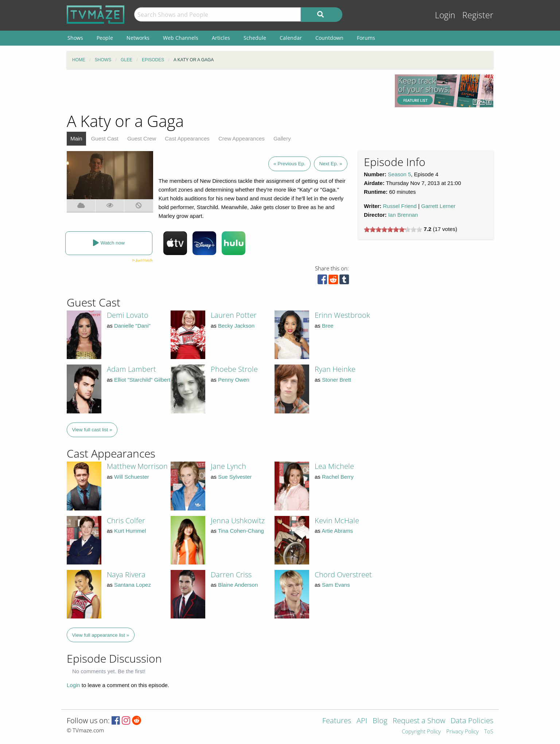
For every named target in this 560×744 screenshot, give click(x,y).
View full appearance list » (101, 635)
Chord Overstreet (343, 575)
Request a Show (419, 721)
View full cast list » (92, 430)
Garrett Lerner (438, 206)
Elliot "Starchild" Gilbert (142, 380)
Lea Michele (334, 466)
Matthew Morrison (137, 466)
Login (445, 15)
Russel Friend (400, 206)
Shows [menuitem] (75, 38)
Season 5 (399, 174)
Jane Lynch (228, 466)
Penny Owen (234, 380)
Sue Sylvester (235, 477)
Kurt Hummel (130, 531)
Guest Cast (105, 138)
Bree (328, 326)
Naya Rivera (126, 575)
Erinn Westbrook (342, 315)
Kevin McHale (337, 521)
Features (337, 721)
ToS (489, 732)
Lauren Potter (234, 315)
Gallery (282, 138)
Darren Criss (231, 575)
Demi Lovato (128, 315)
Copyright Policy (421, 732)
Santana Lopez (133, 585)
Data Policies (472, 721)
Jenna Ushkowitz (238, 521)
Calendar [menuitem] (291, 38)
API (362, 721)
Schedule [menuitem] (255, 38)
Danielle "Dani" (132, 326)
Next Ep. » (330, 164)
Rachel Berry (338, 477)
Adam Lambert (131, 369)
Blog (380, 721)
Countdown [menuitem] (329, 38)
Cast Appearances (187, 138)
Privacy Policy (462, 732)
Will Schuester (132, 477)
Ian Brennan (403, 215)
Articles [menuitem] (221, 38)
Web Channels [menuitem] (181, 38)
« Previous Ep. (289, 164)
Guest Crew (142, 138)
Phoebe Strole (234, 369)
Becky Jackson (236, 326)
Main (76, 138)
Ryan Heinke (335, 369)
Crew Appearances (242, 138)
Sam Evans (336, 585)
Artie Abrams (337, 531)
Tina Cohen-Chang (241, 531)
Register (478, 15)
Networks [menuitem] (138, 38)
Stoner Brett (337, 380)
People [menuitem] (105, 38)
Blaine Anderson (238, 585)
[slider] (393, 230)
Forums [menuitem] (366, 38)
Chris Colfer (126, 521)
